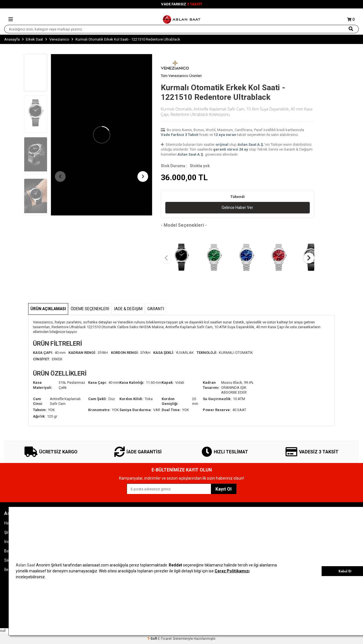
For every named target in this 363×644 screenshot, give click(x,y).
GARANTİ (156, 309)
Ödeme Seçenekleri (90, 309)
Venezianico (59, 39)
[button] (60, 177)
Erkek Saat (34, 39)
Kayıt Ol (223, 489)
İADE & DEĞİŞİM (128, 309)
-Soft (153, 639)
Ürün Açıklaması (48, 309)
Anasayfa (12, 39)
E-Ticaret (165, 639)
